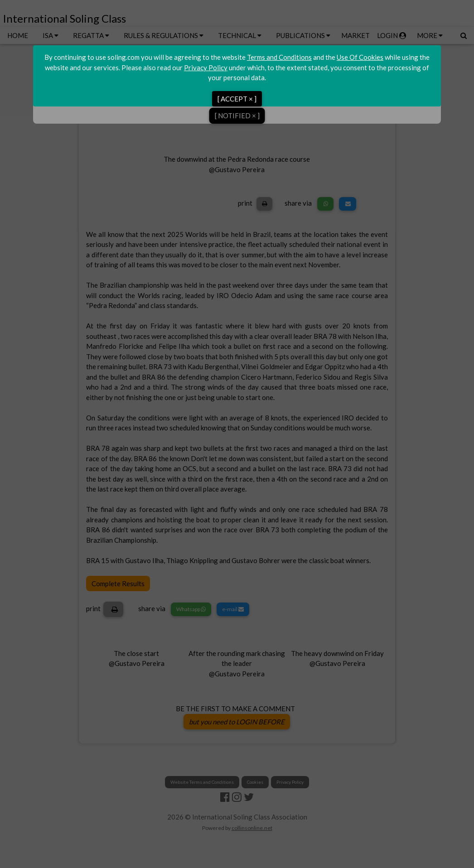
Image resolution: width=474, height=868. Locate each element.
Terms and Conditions (279, 57)
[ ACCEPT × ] (237, 99)
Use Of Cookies (360, 57)
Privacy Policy (206, 68)
